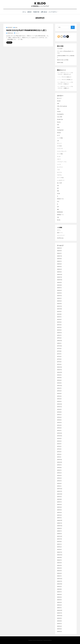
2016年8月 (59, 378)
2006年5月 (59, 565)
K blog (40, 3)
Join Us (29, 12)
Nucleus (59, 122)
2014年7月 (59, 415)
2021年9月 (59, 311)
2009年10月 (60, 494)
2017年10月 (59, 346)
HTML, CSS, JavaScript (62, 106)
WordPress (50, 640)
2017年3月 (59, 362)
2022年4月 (59, 304)
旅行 (58, 188)
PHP (58, 125)
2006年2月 (59, 573)
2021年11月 (59, 306)
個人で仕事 (59, 183)
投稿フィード (60, 233)
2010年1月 (59, 486)
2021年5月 (59, 322)
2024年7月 (59, 288)
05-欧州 (59, 101)
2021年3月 (59, 327)
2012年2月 (59, 441)
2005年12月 (60, 579)
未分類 (58, 193)
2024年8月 (59, 285)
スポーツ (59, 159)
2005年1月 (59, 608)
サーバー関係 (60, 154)
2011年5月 (59, 446)
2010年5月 (59, 475)
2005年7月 (59, 592)
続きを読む (9, 42)
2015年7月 (59, 388)
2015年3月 (59, 399)
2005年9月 (59, 587)
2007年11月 (59, 539)
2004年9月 (59, 618)
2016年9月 (59, 375)
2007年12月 (60, 536)
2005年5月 (59, 597)
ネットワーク (60, 167)
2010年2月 (59, 483)
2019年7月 (59, 335)
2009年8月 (59, 499)
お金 (58, 141)
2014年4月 (59, 423)
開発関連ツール (60, 215)
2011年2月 (59, 454)
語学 (58, 207)
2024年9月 (59, 282)
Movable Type (60, 119)
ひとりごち (59, 172)
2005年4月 (59, 600)
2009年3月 (59, 512)
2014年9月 (59, 409)
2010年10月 (60, 462)
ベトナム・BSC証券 (61, 77)
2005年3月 (59, 602)
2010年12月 (60, 460)
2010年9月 (59, 465)
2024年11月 (60, 277)
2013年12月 (60, 433)
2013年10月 (60, 436)
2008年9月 (59, 528)
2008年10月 (60, 526)
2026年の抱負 (60, 62)
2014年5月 (59, 420)
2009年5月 (59, 507)
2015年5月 (59, 393)
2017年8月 (59, 351)
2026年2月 (59, 251)
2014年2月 (59, 428)
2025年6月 (59, 264)
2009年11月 (60, 491)
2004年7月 (59, 624)
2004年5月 (59, 629)
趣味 (58, 209)
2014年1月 (59, 431)
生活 (58, 201)
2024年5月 (59, 293)
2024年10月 (60, 280)
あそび (58, 135)
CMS (58, 104)
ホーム (24, 12)
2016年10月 (60, 372)
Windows (59, 133)
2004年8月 (59, 621)
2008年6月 (59, 534)
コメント (17, 33)
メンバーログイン (54, 12)
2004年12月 (60, 610)
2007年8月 (59, 542)
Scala (16, 27)
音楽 (58, 217)
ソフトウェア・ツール (62, 162)
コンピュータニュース (62, 151)
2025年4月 (59, 269)
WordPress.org (60, 238)
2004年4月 (59, 631)
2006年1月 (59, 576)
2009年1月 (59, 518)
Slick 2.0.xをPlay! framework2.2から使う (27, 30)
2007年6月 (59, 547)
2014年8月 (59, 412)
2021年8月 (59, 314)
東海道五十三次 (60, 199)
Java (58, 109)
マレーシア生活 (60, 178)
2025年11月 (60, 256)
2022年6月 (59, 301)
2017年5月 (59, 359)
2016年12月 (60, 367)
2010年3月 (59, 481)
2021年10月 (60, 309)
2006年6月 (59, 563)
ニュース (59, 164)
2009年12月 (60, 489)
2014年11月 (59, 407)
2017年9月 (59, 349)
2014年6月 (59, 417)
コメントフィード (61, 235)
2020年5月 (59, 333)
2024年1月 (59, 298)
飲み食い (59, 220)
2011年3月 (59, 452)
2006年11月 (60, 552)
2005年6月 (59, 594)
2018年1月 (59, 343)
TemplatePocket (40, 640)
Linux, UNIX (60, 117)
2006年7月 (59, 560)
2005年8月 (59, 589)
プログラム (59, 175)
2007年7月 (59, 544)
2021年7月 (59, 317)
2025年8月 (59, 259)
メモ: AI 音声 (60, 49)
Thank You (36, 12)
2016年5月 (59, 383)
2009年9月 (59, 497)
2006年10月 (60, 555)
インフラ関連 (60, 138)
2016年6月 (59, 380)
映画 (58, 191)
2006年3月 (59, 571)
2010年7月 (59, 470)
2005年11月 (60, 581)
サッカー (59, 156)
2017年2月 (59, 364)
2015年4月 (59, 396)
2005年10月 (60, 584)
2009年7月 (59, 502)
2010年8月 (59, 467)
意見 (58, 186)
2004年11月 (60, 613)
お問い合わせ (45, 12)
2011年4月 (59, 449)
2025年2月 (59, 272)
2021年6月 (59, 319)
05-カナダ (59, 98)
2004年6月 (59, 626)
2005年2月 (59, 605)
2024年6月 (59, 290)
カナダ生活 (59, 146)
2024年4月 (59, 296)
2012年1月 (59, 444)
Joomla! (59, 111)
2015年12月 (60, 385)
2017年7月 (59, 354)
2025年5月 (59, 267)
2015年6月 (59, 391)
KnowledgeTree (60, 114)
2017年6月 (59, 356)
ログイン (59, 230)
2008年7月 (59, 531)
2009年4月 (59, 510)
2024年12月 (60, 274)
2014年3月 (59, 425)
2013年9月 (59, 438)
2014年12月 (60, 404)
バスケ (58, 170)
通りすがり (67, 74)
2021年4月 (59, 325)
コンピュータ (60, 148)
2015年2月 (59, 401)
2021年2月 (59, 330)
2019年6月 (59, 338)
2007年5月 (59, 549)
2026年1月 (59, 253)
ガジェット (59, 143)
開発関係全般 (60, 212)
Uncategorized (60, 130)
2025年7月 (59, 261)
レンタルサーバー (61, 180)
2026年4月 (59, 248)
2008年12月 (60, 520)
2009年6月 (59, 505)
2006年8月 (59, 557)
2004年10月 (60, 616)
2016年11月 (59, 370)
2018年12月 (60, 341)
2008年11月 (60, 523)
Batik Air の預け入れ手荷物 (63, 60)
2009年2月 (59, 515)
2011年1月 (59, 457)
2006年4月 (59, 568)
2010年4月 (59, 478)
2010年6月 (59, 473)
